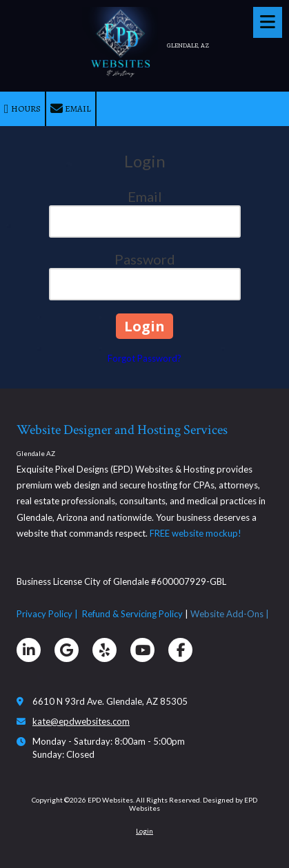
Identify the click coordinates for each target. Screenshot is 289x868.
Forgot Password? (144, 358)
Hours (22, 109)
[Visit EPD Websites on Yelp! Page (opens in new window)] (104, 650)
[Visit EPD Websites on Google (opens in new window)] (67, 650)
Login (144, 831)
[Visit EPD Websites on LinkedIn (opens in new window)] (29, 650)
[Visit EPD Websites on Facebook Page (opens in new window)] (180, 650)
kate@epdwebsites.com (81, 721)
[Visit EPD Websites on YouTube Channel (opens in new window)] (142, 650)
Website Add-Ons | (231, 614)
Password (145, 259)
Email (71, 109)
